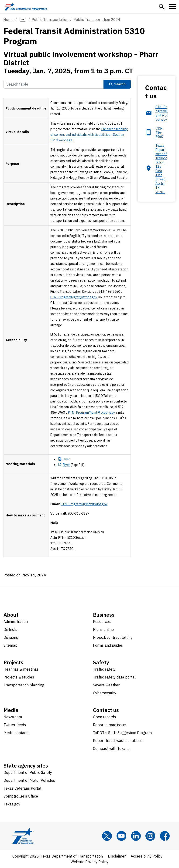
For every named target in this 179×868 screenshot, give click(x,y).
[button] (162, 7)
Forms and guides (108, 645)
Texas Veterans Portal (22, 788)
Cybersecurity (105, 693)
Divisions (11, 637)
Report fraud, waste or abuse (118, 741)
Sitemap (10, 645)
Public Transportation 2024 (97, 20)
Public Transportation (50, 20)
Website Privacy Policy (89, 862)
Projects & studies (19, 677)
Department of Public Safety (28, 772)
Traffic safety (104, 669)
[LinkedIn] (136, 836)
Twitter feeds (15, 725)
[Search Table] (54, 84)
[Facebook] (165, 836)
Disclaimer (117, 856)
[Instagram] (150, 836)
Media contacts (16, 733)
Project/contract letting (113, 637)
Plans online (103, 629)
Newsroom (13, 717)
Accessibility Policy (147, 856)
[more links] (23, 20)
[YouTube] (121, 836)
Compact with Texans (111, 748)
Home (8, 20)
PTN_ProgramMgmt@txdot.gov (74, 297)
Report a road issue (109, 725)
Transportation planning (24, 685)
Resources (102, 622)
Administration (16, 622)
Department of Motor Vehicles (29, 780)
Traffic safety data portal (114, 677)
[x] (107, 836)
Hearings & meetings (21, 669)
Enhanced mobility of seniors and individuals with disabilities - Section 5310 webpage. (89, 135)
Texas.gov (12, 804)
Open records (104, 717)
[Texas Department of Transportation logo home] (26, 7)
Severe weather (106, 685)
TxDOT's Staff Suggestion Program (122, 733)
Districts (10, 629)
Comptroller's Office (21, 796)
